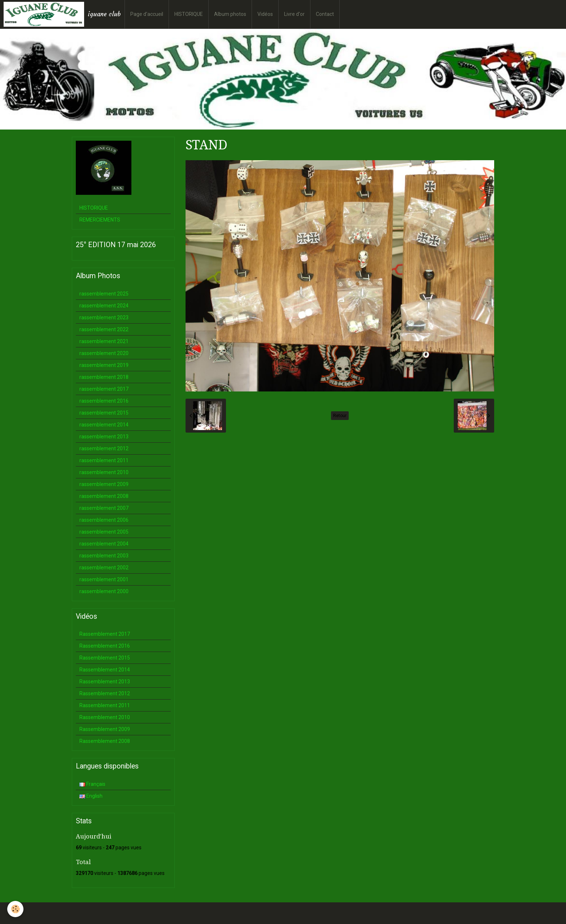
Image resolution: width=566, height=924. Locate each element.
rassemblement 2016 (104, 401)
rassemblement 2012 (104, 448)
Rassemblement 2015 (105, 658)
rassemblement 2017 (104, 389)
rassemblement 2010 (104, 472)
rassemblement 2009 (104, 484)
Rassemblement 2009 (105, 729)
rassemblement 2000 (104, 591)
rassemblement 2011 (104, 460)
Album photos (230, 14)
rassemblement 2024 (104, 306)
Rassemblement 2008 (105, 741)
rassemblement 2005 (104, 532)
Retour (340, 416)
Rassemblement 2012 (105, 693)
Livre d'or (294, 14)
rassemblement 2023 (104, 318)
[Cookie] (15, 909)
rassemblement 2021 (104, 341)
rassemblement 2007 (104, 508)
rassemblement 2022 (104, 329)
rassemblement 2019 (104, 365)
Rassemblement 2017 (105, 634)
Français (92, 784)
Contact (325, 14)
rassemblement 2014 (104, 425)
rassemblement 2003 (104, 556)
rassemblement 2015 (104, 413)
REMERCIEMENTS (100, 220)
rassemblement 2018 (104, 377)
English (91, 796)
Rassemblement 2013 (105, 682)
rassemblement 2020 (104, 353)
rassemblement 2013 (104, 437)
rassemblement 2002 (104, 568)
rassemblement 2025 (104, 294)
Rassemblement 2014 (105, 670)
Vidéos (265, 14)
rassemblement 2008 (104, 496)
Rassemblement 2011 (105, 705)
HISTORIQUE (189, 14)
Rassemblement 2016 (105, 646)
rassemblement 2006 (104, 520)
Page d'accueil (147, 14)
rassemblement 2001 (104, 579)
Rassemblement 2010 (105, 717)
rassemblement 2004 (104, 544)
